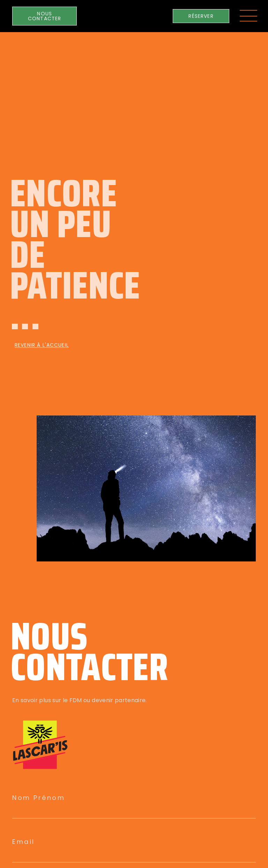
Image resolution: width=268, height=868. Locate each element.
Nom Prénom (39, 798)
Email (24, 842)
